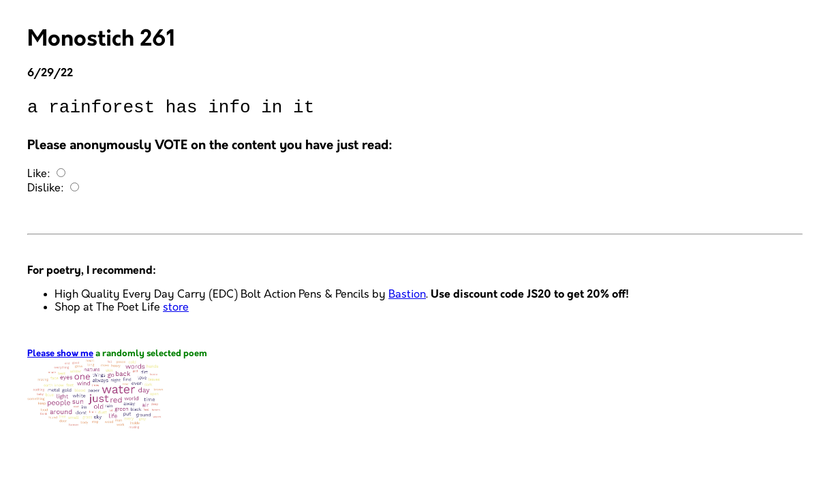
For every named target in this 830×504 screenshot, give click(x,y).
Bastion (407, 299)
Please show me (60, 358)
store (176, 312)
